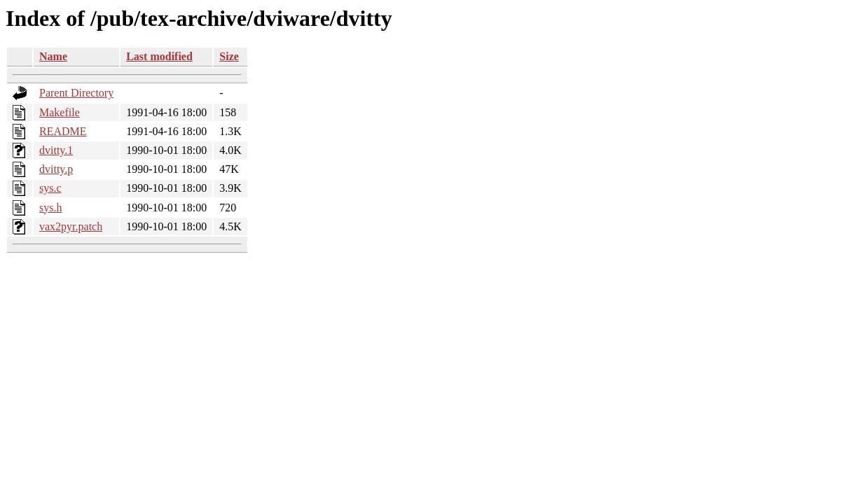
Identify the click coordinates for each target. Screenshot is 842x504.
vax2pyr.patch (71, 226)
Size (229, 56)
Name (53, 56)
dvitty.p (56, 169)
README (63, 131)
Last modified (159, 56)
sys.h (50, 208)
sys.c (50, 188)
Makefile (60, 112)
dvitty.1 (56, 150)
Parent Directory (76, 93)
